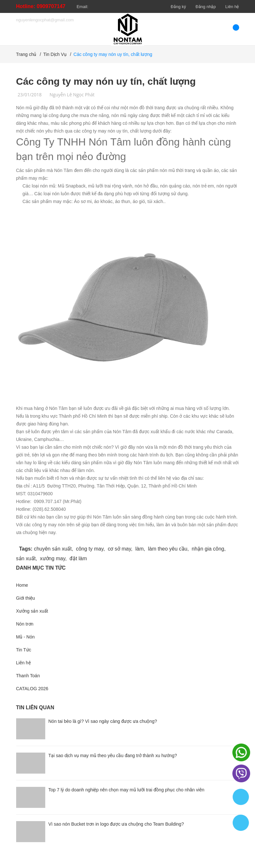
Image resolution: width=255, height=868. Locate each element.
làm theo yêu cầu (168, 549)
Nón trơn (25, 624)
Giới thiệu (26, 598)
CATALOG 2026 (32, 689)
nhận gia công (208, 549)
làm (140, 549)
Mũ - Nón (26, 637)
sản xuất (26, 558)
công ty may (90, 549)
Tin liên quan (35, 707)
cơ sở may (119, 549)
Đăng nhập (206, 7)
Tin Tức (24, 650)
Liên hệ (232, 7)
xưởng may (53, 558)
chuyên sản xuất (53, 549)
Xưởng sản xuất (32, 611)
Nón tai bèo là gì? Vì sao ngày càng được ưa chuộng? (103, 721)
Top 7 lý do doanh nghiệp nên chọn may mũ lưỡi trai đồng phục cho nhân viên (127, 790)
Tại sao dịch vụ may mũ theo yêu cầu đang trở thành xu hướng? (113, 755)
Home (22, 585)
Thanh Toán (28, 676)
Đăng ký (178, 7)
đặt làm (78, 558)
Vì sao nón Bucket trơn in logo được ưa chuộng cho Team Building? (116, 824)
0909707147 (51, 6)
